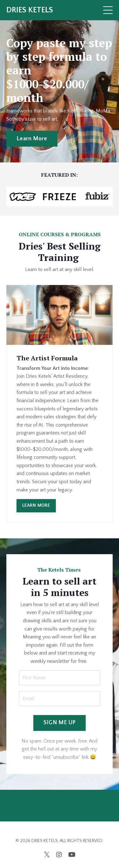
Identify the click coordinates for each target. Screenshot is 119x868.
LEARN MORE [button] (36, 505)
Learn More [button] (32, 139)
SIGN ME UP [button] (60, 723)
